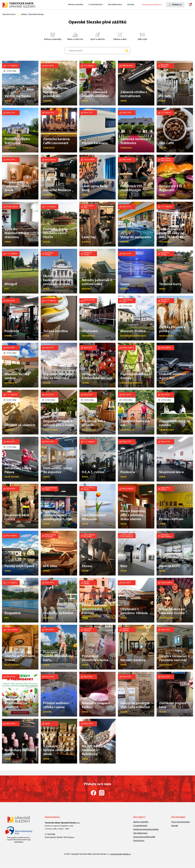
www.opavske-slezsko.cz (152, 5)
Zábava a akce (118, 36)
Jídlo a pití (139, 36)
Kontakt (131, 5)
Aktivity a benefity (76, 5)
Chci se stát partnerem (181, 822)
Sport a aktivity (96, 36)
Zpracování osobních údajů (144, 837)
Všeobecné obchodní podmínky (146, 829)
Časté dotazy (139, 841)
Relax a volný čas (73, 36)
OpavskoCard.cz (9, 14)
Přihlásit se (177, 5)
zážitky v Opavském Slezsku (32, 14)
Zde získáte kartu (115, 5)
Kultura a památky (51, 36)
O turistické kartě (96, 5)
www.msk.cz (19, 842)
